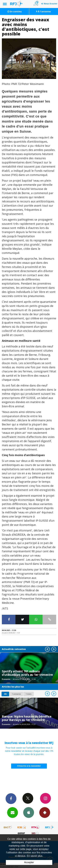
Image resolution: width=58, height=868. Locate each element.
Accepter (29, 862)
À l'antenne (43, 11)
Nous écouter (51, 4)
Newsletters (13, 812)
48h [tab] (5, 694)
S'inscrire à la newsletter (29, 766)
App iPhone (29, 812)
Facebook (11, 798)
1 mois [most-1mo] (29, 694)
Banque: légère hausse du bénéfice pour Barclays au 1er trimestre (27, 718)
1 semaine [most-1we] (16, 694)
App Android (45, 812)
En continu (15, 11)
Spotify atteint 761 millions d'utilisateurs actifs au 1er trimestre (27, 673)
